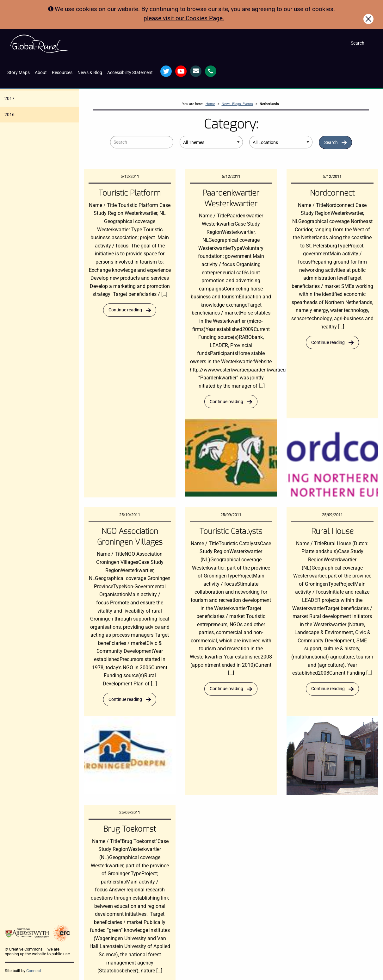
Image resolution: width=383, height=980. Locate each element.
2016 (9, 115)
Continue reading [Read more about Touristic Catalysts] (226, 689)
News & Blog (90, 73)
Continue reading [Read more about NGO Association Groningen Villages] (125, 699)
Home (210, 104)
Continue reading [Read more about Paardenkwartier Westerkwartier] (226, 402)
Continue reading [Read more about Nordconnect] (328, 343)
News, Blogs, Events (237, 104)
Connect (34, 971)
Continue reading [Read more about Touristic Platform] (125, 310)
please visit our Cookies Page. (184, 18)
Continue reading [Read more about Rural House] (328, 689)
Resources (62, 73)
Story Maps (19, 73)
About (41, 73)
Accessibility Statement (130, 73)
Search (331, 143)
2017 (9, 98)
